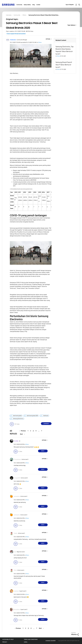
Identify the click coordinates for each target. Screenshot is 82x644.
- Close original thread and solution (16, 34)
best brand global (17, 416)
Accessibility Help (8, 639)
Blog (34, 5)
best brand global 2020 (32, 416)
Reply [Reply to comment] (43, 451)
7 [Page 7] (42, 431)
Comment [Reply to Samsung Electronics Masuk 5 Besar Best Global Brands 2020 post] (46, 424)
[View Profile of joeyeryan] (16, 591)
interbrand (46, 416)
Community (19, 5)
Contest (38, 5)
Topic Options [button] (71, 25)
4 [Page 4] (36, 431)
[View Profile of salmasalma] (17, 496)
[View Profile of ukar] (15, 552)
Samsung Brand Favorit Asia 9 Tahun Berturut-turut (64, 65)
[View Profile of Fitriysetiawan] (17, 459)
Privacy (5, 642)
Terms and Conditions (31, 639)
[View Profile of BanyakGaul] (17, 610)
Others (40, 42)
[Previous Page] (23, 431)
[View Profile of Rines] (15, 570)
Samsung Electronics (18, 419)
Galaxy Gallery (27, 5)
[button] (49, 39)
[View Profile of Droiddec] (16, 441)
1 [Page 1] (28, 431)
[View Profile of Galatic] (16, 533)
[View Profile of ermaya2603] (17, 478)
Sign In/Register (70, 5)
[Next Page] (22, 434)
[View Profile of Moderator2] (13, 40)
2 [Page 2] (31, 431)
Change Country (51, 641)
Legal (26, 642)
